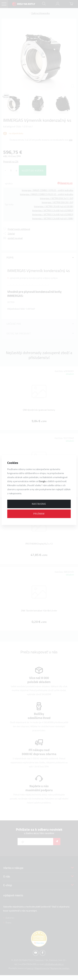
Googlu (42, 481)
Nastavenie (39, 504)
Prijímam (39, 514)
